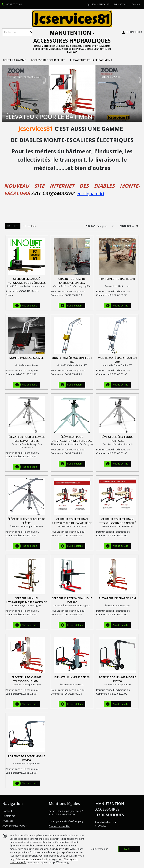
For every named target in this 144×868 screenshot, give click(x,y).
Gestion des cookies (60, 826)
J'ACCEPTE (129, 849)
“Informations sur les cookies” (31, 859)
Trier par (90, 226)
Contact (136, 4)
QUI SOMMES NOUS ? (14, 826)
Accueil (7, 811)
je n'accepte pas (99, 849)
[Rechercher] (31, 32)
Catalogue (9, 816)
